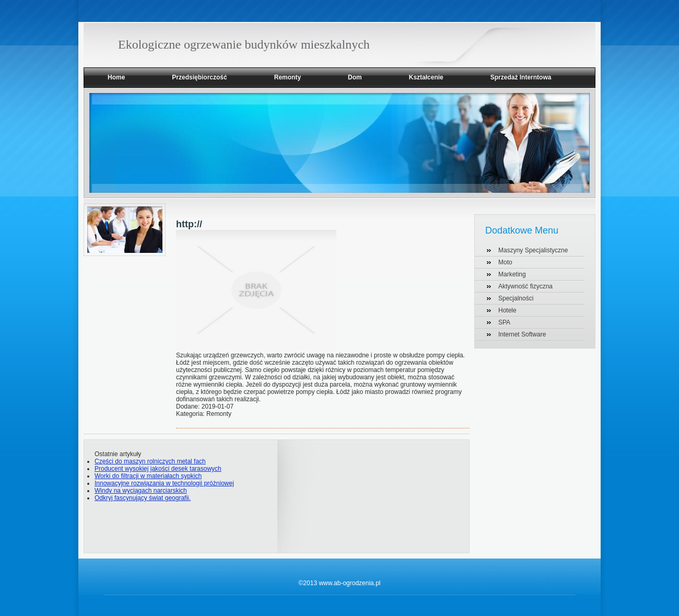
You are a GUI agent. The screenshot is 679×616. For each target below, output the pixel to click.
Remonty (288, 77)
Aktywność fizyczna (525, 286)
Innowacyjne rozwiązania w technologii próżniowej (164, 483)
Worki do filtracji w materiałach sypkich (148, 476)
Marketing (512, 274)
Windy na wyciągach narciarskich (141, 491)
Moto (505, 262)
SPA (504, 322)
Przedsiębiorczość (199, 77)
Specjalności (516, 298)
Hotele (507, 310)
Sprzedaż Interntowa (521, 77)
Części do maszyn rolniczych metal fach (150, 461)
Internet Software (522, 334)
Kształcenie (426, 77)
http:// (189, 224)
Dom (355, 77)
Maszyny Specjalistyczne (533, 250)
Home (116, 77)
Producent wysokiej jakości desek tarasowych (158, 469)
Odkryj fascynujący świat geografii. (143, 498)
